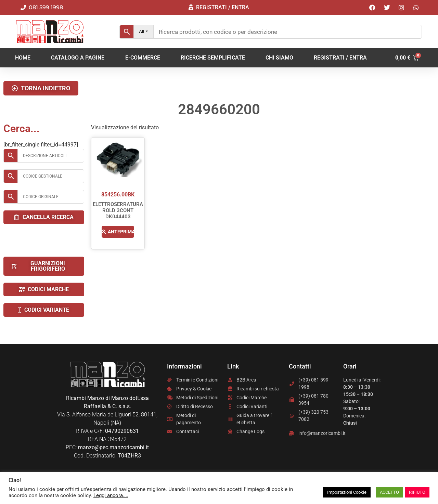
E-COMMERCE (143, 58)
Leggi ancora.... (111, 495)
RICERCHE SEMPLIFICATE (213, 58)
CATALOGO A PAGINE (78, 58)
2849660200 (219, 109)
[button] (41, 88)
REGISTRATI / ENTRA (340, 58)
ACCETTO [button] (389, 492)
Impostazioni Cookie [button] (347, 492)
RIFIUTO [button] (417, 492)
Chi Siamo (279, 58)
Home (23, 58)
